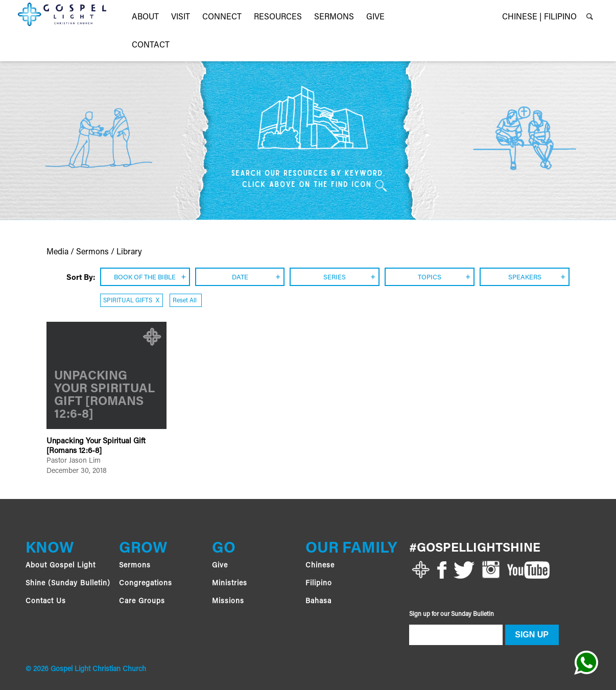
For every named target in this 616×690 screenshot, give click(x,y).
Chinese (320, 566)
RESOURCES (278, 17)
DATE (240, 278)
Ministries (230, 584)
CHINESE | (522, 17)
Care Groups (142, 602)
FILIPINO (560, 17)
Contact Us (46, 602)
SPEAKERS (525, 278)
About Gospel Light (61, 566)
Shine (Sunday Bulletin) (68, 584)
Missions (228, 602)
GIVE (375, 17)
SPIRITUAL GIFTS (131, 301)
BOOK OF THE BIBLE (145, 278)
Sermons (334, 17)
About (145, 17)
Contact (151, 45)
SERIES (335, 278)
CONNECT (222, 17)
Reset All (185, 301)
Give (220, 566)
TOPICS (430, 278)
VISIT (181, 17)
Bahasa (318, 602)
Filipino (319, 584)
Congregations (146, 584)
